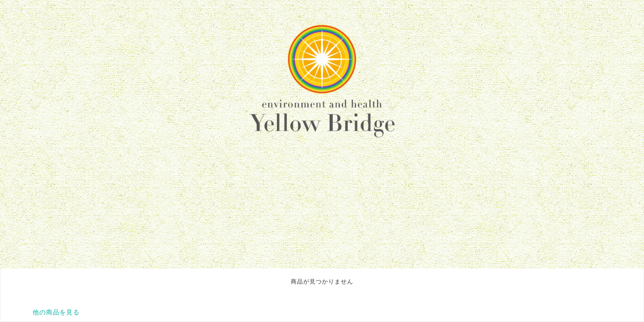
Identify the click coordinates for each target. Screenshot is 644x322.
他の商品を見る (56, 312)
